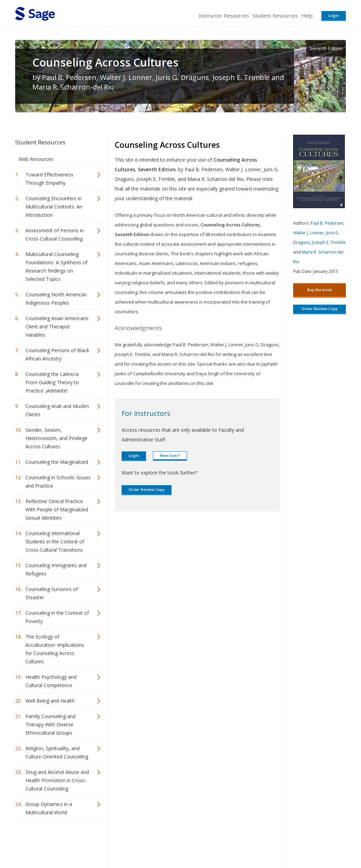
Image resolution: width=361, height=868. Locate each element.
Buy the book (319, 290)
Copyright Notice (262, 842)
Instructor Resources (224, 16)
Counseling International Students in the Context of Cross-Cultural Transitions (55, 542)
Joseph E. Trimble (329, 242)
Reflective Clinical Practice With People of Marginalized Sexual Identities (57, 509)
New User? (170, 455)
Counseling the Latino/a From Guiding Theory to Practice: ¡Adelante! (52, 382)
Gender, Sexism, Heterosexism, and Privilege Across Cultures (56, 438)
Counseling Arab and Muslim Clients (57, 410)
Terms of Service (220, 842)
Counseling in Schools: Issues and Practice (58, 482)
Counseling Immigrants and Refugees (56, 569)
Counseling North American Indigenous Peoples (56, 299)
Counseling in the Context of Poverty (57, 617)
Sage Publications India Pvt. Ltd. (115, 842)
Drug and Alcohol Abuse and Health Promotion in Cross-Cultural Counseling (57, 780)
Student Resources (275, 16)
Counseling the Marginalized (57, 462)
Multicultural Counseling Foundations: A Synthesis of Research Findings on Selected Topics (56, 267)
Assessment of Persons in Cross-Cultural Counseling (55, 234)
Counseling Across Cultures (105, 62)
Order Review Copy (147, 489)
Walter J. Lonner (308, 233)
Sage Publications (54, 842)
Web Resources (36, 159)
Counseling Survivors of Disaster (52, 593)
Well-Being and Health (50, 701)
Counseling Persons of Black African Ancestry (57, 354)
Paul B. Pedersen (327, 223)
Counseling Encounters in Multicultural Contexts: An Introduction (54, 207)
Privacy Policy (300, 842)
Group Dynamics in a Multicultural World (49, 808)
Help (307, 16)
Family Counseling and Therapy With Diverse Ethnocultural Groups (50, 724)
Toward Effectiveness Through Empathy (49, 179)
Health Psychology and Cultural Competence (51, 681)
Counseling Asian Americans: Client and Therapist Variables (57, 326)
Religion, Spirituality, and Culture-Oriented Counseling (57, 752)
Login (334, 15)
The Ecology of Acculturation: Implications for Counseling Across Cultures (55, 649)
